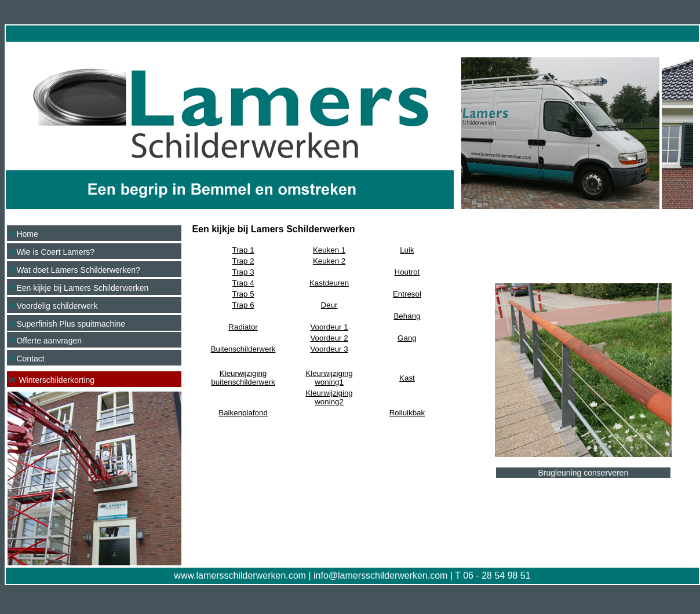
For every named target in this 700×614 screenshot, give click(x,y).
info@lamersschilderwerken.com (380, 575)
